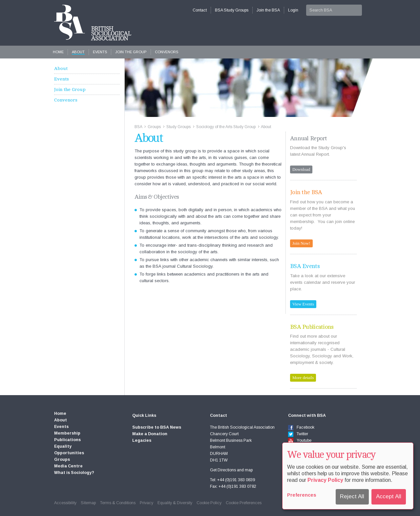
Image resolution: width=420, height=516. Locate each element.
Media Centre (68, 466)
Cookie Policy (209, 503)
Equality (63, 446)
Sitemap (88, 503)
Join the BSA (268, 10)
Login (293, 10)
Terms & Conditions (118, 503)
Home (58, 52)
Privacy (147, 503)
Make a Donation (150, 434)
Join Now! (301, 243)
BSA (138, 127)
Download (301, 169)
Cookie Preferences (244, 503)
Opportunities (69, 453)
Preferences (302, 495)
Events (100, 52)
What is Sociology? (74, 473)
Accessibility (65, 503)
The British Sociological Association (93, 22)
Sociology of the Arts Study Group (226, 127)
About (78, 52)
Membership (67, 433)
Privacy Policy (325, 480)
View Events (303, 304)
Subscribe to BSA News (157, 427)
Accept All (389, 496)
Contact (200, 10)
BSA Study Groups (232, 10)
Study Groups (178, 127)
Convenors (167, 52)
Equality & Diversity (175, 503)
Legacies (142, 440)
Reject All (352, 496)
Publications (67, 440)
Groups (154, 127)
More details (303, 378)
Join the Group (131, 52)
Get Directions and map (231, 470)
